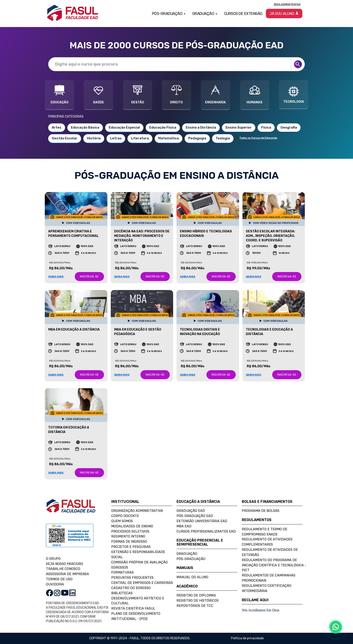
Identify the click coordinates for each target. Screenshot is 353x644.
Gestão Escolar (65, 138)
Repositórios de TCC (195, 606)
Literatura (140, 138)
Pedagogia (197, 138)
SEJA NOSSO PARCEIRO (64, 564)
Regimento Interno (128, 536)
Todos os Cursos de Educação (258, 138)
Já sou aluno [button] (284, 14)
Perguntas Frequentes (132, 578)
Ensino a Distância (201, 127)
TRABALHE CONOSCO (63, 569)
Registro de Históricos (198, 601)
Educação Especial (124, 127)
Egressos (120, 567)
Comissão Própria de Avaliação (139, 562)
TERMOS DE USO (59, 579)
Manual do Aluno (192, 577)
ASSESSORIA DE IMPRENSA (67, 574)
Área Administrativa (287, 4)
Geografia (289, 127)
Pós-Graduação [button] (169, 14)
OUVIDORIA (55, 584)
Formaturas (122, 572)
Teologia (223, 138)
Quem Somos (122, 521)
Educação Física (163, 127)
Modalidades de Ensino (132, 526)
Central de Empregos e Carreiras (142, 583)
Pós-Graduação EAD (195, 516)
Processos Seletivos (130, 531)
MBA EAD (184, 526)
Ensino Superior (239, 127)
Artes (57, 127)
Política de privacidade (247, 638)
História (94, 138)
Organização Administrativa (137, 511)
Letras (116, 138)
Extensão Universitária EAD (202, 521)
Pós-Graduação (191, 559)
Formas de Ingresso (129, 542)
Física (266, 127)
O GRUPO (53, 559)
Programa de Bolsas (261, 511)
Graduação (187, 554)
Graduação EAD (191, 511)
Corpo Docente (125, 516)
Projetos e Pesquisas (131, 547)
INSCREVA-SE (89, 276)
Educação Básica (85, 127)
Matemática (169, 138)
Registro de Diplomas (196, 595)
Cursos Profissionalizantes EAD (206, 531)
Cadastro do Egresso (131, 588)
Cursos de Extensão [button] (243, 14)
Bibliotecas (122, 593)
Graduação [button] (205, 14)
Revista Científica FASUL (133, 608)
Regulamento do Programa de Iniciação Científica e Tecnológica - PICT (274, 565)
